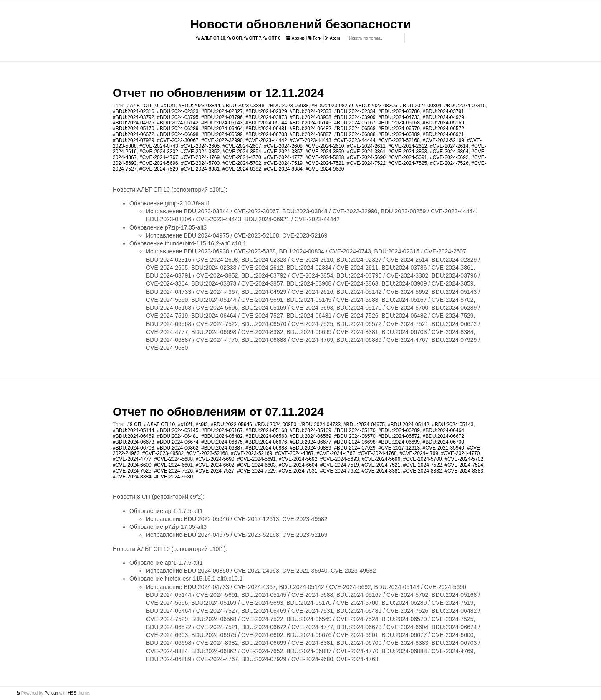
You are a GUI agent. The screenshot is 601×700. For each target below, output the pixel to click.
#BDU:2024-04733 (399, 117)
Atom (333, 38)
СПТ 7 (253, 38)
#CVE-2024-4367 (294, 453)
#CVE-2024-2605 (200, 146)
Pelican (51, 693)
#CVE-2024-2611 (366, 146)
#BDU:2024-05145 (310, 123)
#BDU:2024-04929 (443, 117)
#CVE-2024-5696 (159, 163)
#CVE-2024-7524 (464, 465)
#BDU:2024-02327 (222, 111)
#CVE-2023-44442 (266, 140)
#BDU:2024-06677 (310, 442)
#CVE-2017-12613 (399, 448)
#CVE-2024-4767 (159, 157)
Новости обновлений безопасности (300, 24)
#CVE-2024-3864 (449, 152)
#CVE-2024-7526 (449, 163)
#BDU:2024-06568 (355, 129)
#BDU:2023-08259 (332, 106)
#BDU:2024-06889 (399, 134)
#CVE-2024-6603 (256, 465)
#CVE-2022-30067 (178, 140)
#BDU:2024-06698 (178, 134)
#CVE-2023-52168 (399, 140)
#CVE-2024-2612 (408, 146)
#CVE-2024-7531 (298, 471)
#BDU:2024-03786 (399, 111)
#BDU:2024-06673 (133, 442)
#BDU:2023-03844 (199, 106)
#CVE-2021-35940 (443, 448)
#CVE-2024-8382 (242, 169)
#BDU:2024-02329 (266, 111)
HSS (72, 693)
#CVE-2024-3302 (159, 152)
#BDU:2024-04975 (133, 123)
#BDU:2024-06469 (133, 436)
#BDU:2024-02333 (310, 111)
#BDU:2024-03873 (266, 117)
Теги (315, 38)
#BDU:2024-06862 (178, 448)
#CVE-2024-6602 (215, 465)
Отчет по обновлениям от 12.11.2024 (218, 93)
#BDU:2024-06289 (178, 129)
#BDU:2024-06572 (443, 129)
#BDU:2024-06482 (310, 129)
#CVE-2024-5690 (366, 157)
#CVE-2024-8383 (464, 471)
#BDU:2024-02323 (178, 111)
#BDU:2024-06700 (443, 442)
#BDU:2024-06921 (443, 134)
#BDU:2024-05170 (133, 129)
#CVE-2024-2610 (325, 146)
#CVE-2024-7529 (159, 169)
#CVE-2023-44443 (310, 140)
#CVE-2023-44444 (355, 140)
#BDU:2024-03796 (222, 117)
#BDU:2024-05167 (355, 123)
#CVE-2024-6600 (132, 465)
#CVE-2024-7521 (325, 163)
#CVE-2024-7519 (283, 163)
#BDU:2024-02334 (355, 111)
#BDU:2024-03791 (443, 111)
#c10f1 (168, 106)
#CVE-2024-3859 (325, 152)
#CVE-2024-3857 (283, 152)
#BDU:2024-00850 (276, 425)
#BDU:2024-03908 (310, 117)
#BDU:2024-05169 (443, 123)
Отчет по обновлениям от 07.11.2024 (218, 412)
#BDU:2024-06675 (222, 442)
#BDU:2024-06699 (222, 134)
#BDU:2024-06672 (133, 134)
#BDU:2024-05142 (178, 123)
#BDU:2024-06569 (310, 436)
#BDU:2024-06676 (266, 442)
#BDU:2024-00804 (420, 106)
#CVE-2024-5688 (325, 157)
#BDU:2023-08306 (376, 106)
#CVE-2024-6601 (173, 465)
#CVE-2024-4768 (378, 453)
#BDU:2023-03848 (244, 106)
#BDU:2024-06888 (355, 134)
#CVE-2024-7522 (366, 163)
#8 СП (134, 425)
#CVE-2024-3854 (242, 152)
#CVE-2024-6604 (298, 465)
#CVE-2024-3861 (366, 152)
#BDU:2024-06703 (266, 134)
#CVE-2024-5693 (340, 459)
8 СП (235, 38)
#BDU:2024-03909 (355, 117)
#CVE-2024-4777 (283, 157)
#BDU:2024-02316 (133, 111)
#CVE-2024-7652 (340, 471)
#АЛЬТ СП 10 (142, 106)
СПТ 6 (272, 38)
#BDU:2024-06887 (310, 134)
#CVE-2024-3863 (408, 152)
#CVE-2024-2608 (283, 146)
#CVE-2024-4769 (200, 157)
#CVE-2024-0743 (159, 146)
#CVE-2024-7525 (408, 163)
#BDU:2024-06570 (399, 129)
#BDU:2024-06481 (266, 129)
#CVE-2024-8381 (200, 169)
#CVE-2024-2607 (242, 146)
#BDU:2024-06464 (222, 129)
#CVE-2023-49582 (163, 453)
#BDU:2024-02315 (465, 106)
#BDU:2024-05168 (399, 123)
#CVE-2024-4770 (242, 157)
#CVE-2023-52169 (443, 140)
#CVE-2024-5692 (449, 157)
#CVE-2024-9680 (325, 169)
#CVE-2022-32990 (222, 140)
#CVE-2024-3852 (200, 152)
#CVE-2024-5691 (408, 157)
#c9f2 (202, 425)
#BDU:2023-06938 (288, 106)
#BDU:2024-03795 (178, 117)
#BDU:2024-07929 (133, 140)
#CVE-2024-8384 (283, 169)
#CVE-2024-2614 (449, 146)
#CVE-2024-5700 (200, 163)
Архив (295, 38)
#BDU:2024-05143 (222, 123)
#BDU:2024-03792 (133, 117)
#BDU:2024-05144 (266, 123)
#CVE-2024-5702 (242, 163)
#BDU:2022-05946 (231, 425)
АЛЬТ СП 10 (211, 38)
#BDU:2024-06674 (178, 442)
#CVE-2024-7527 (215, 471)
